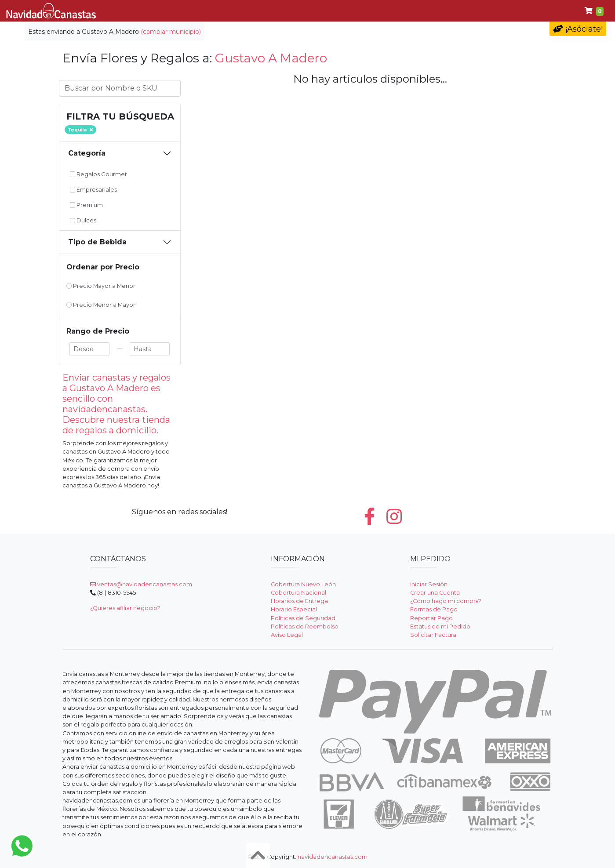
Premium (427, 11)
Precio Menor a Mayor (101, 305)
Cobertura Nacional (298, 593)
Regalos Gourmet (99, 174)
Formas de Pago (434, 609)
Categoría (87, 153)
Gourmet (272, 11)
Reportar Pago (431, 618)
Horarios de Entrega (299, 601)
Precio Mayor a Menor (101, 286)
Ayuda (468, 11)
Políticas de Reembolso (305, 626)
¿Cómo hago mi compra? (446, 601)
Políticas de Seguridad (303, 618)
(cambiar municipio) (171, 32)
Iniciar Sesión (429, 584)
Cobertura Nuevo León (303, 584)
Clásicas (225, 11)
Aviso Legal (287, 635)
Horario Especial (294, 609)
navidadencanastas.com (333, 857)
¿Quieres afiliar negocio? (125, 608)
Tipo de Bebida (97, 242)
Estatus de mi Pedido (440, 626)
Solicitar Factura (433, 635)
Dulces (381, 11)
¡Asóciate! (578, 29)
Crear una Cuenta (435, 593)
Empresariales (328, 11)
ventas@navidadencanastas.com (141, 584)
